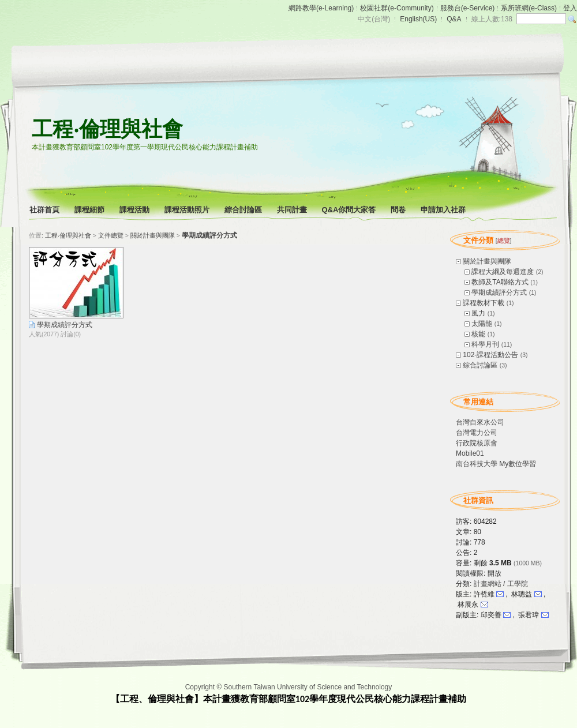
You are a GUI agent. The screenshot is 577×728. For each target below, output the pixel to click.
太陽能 (482, 324)
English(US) (418, 19)
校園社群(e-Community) (397, 8)
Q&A (454, 19)
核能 (478, 334)
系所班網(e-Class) (529, 8)
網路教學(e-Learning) (321, 8)
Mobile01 (470, 453)
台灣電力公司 (477, 433)
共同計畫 (293, 210)
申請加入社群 (444, 210)
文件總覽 (111, 235)
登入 (570, 8)
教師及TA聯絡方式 (500, 282)
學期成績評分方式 (499, 292)
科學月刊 (485, 344)
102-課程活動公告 (490, 355)
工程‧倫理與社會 (107, 129)
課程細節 (90, 210)
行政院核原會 (477, 443)
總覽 (504, 241)
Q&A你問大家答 (350, 210)
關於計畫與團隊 (487, 261)
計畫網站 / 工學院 (501, 584)
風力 (478, 313)
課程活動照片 (188, 210)
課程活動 (135, 210)
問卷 (399, 210)
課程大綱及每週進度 (503, 272)
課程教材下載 (484, 303)
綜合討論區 (244, 210)
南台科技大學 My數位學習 (496, 464)
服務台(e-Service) (468, 8)
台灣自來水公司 (480, 422)
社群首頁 (45, 210)
